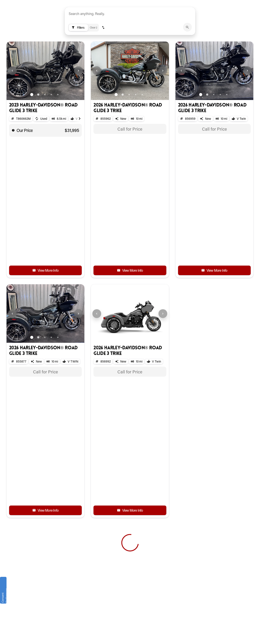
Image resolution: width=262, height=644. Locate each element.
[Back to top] (24, 503)
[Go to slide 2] (38, 116)
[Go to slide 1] (32, 116)
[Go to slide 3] (45, 116)
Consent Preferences (4, 595)
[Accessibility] (83, 3)
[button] (103, 49)
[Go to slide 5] (58, 116)
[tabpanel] (130, 151)
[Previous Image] (12, 92)
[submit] (187, 49)
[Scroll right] (80, 140)
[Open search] (259, 14)
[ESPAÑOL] (59, 3)
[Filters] (78, 49)
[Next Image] (78, 92)
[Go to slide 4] (51, 116)
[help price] (13, 152)
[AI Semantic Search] (130, 38)
